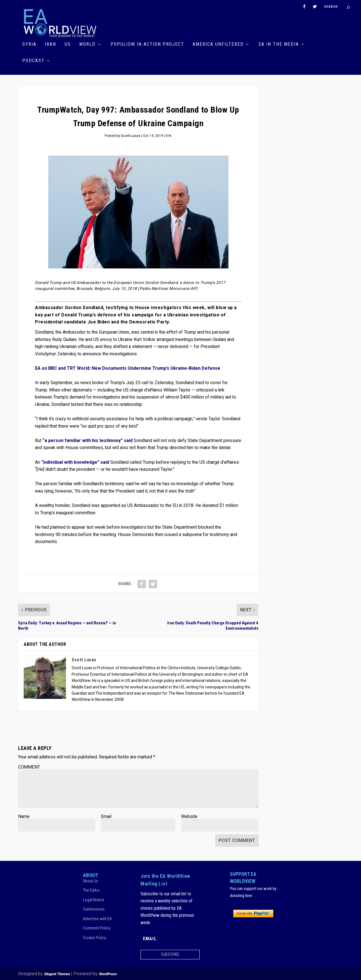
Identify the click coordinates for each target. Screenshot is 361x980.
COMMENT (29, 767)
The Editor (91, 890)
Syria (29, 44)
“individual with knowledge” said (75, 462)
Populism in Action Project (147, 44)
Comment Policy (97, 928)
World (87, 44)
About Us (91, 880)
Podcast (33, 61)
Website (189, 816)
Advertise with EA (97, 918)
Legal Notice (94, 899)
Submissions (94, 909)
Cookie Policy (94, 937)
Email (106, 816)
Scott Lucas (131, 135)
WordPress (108, 973)
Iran (50, 44)
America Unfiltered (218, 44)
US (68, 44)
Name (24, 816)
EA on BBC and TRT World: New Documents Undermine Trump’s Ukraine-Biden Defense (128, 368)
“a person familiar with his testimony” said (88, 440)
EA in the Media (279, 44)
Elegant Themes (57, 973)
